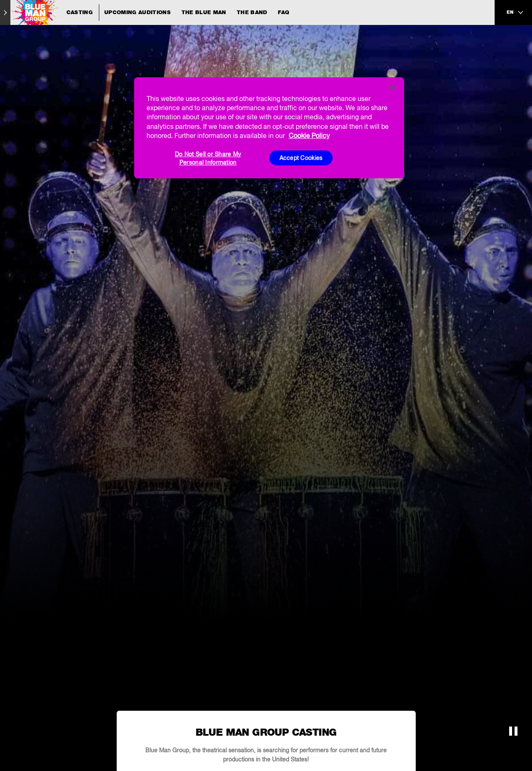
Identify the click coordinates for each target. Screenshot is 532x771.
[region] (269, 128)
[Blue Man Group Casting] (55, 12)
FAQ (283, 12)
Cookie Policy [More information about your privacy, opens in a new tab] (309, 135)
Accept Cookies (301, 158)
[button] (513, 731)
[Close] (392, 87)
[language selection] (515, 12)
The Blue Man (204, 12)
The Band (252, 12)
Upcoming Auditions (137, 12)
